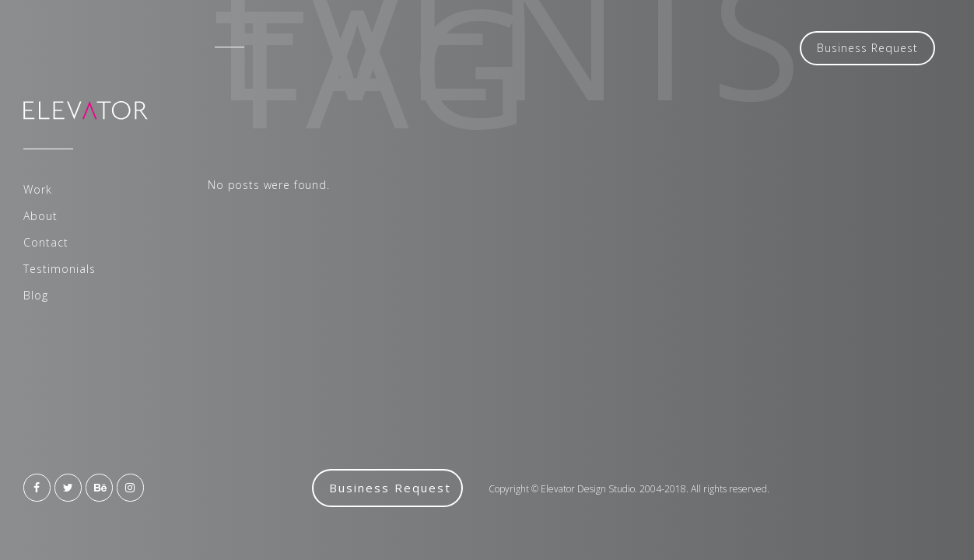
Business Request (867, 48)
